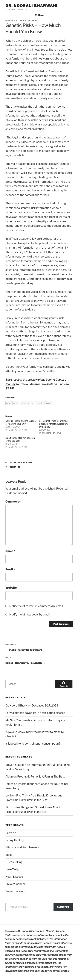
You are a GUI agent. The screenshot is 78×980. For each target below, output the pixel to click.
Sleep (9, 855)
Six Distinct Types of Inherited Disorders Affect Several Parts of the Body (54, 424)
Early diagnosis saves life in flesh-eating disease (35, 713)
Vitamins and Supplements (22, 847)
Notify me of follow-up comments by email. (36, 606)
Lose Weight (13, 869)
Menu (39, 15)
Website (11, 588)
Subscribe (63, 907)
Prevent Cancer (15, 884)
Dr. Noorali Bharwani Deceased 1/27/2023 (32, 706)
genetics (15, 467)
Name (10, 551)
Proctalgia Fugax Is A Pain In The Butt (41, 777)
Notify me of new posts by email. (30, 615)
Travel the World (16, 891)
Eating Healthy (15, 840)
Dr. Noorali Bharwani (31, 6)
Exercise (11, 833)
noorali (34, 20)
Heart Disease (14, 877)
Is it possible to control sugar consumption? (33, 744)
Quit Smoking (14, 862)
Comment (13, 502)
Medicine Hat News (18, 430)
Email (10, 569)
